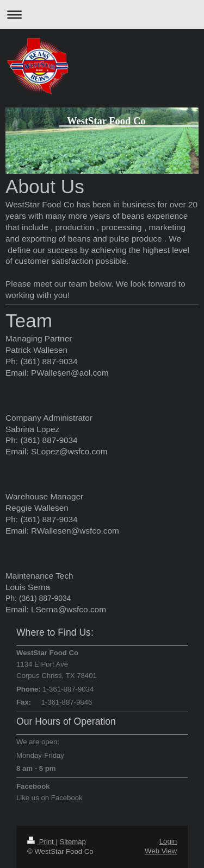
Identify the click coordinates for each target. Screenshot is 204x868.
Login (168, 841)
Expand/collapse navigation (102, 14)
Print (41, 842)
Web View (161, 851)
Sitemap (73, 842)
